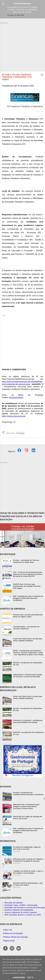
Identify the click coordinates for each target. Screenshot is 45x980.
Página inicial (9, 941)
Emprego (20, 433)
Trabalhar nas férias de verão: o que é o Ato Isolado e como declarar (28, 872)
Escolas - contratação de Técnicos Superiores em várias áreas (26, 561)
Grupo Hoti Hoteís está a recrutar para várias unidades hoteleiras (28, 640)
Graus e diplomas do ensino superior (21, 912)
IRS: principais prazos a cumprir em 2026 (23, 915)
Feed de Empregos (23, 3)
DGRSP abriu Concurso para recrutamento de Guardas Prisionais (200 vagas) (27, 586)
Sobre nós (8, 930)
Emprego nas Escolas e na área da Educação (25, 907)
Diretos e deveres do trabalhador (19, 910)
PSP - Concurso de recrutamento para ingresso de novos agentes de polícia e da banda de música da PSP (28, 574)
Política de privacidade (13, 933)
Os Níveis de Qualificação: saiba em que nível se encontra (27, 848)
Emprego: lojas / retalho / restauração (21, 905)
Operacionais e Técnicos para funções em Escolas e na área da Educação (28, 676)
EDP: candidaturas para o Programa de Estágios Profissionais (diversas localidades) (28, 598)
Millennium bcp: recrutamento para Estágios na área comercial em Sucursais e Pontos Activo (26, 806)
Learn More (19, 977)
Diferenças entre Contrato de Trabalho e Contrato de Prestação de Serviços (28, 860)
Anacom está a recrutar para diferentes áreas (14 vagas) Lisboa (28, 616)
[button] (42, 75)
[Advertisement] (21, 46)
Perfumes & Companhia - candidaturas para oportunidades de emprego (28, 721)
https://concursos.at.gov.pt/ (14, 416)
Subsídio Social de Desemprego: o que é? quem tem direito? (28, 884)
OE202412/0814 (16, 397)
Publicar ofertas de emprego (16, 937)
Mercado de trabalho (14, 903)
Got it (30, 977)
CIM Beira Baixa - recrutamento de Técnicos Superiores (26, 628)
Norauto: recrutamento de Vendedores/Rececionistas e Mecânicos (28, 793)
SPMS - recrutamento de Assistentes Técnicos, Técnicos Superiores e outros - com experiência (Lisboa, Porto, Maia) (28, 653)
